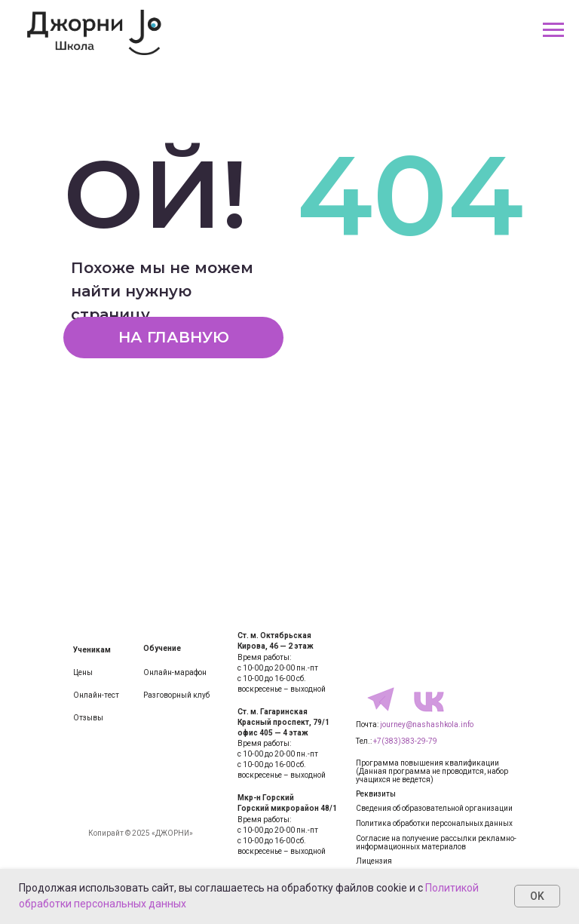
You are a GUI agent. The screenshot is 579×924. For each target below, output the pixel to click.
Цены (83, 672)
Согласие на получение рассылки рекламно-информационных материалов (436, 843)
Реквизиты (376, 794)
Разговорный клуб (176, 695)
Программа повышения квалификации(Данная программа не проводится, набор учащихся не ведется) (432, 771)
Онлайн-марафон (175, 672)
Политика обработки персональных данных (434, 823)
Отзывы (88, 718)
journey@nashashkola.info (427, 724)
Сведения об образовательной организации (434, 808)
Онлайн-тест (96, 695)
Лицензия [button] (374, 861)
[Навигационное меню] (553, 30)
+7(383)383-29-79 (405, 741)
